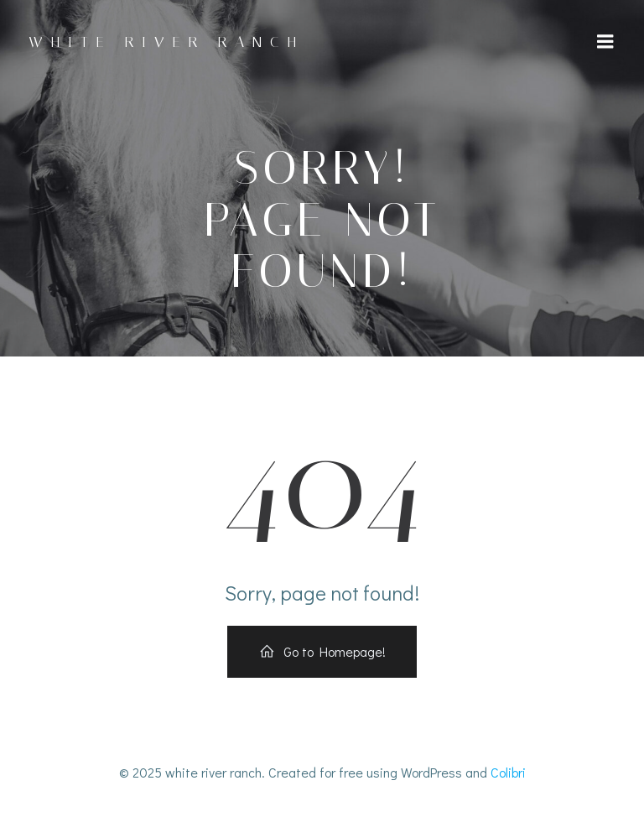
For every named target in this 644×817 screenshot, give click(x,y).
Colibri (508, 772)
